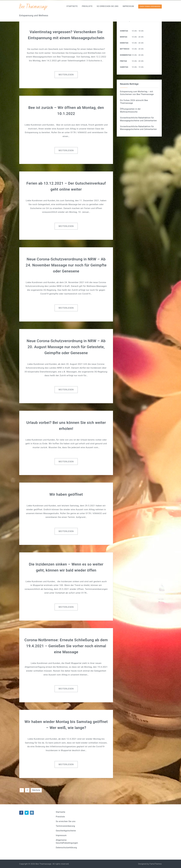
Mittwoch (125, 49)
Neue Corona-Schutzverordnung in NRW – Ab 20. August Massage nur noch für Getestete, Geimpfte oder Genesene (66, 347)
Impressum (128, 6)
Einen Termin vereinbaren (150, 6)
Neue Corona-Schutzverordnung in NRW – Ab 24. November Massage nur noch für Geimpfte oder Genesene (66, 265)
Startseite (72, 6)
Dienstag (124, 43)
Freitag (123, 61)
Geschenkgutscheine (66, 831)
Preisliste (87, 6)
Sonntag (124, 31)
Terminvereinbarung (65, 826)
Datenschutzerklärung (66, 848)
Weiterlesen (66, 75)
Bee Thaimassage (33, 7)
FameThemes (156, 864)
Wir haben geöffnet (66, 494)
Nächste (36, 790)
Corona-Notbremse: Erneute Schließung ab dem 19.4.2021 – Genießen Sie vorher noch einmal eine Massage (66, 646)
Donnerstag (126, 55)
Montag (124, 37)
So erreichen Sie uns (108, 6)
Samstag (124, 67)
